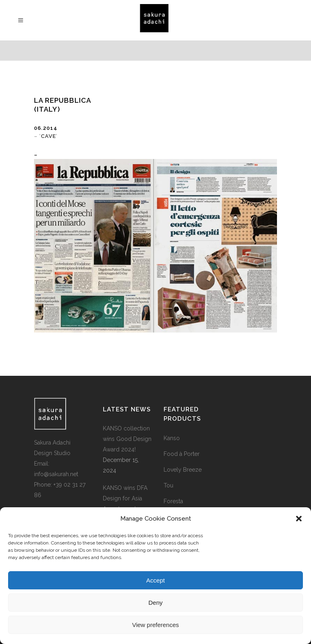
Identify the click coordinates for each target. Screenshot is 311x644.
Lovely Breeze (183, 470)
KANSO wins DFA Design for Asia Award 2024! (125, 498)
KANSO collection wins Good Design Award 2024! (127, 439)
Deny (155, 603)
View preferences (155, 625)
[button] (299, 519)
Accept (155, 580)
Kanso (172, 438)
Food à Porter (182, 454)
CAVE (48, 136)
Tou (168, 485)
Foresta (173, 501)
